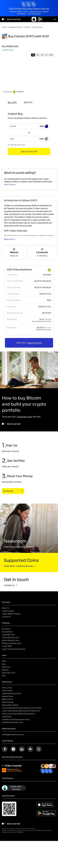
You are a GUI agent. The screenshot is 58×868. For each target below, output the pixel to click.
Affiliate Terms (7, 699)
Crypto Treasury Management (14, 649)
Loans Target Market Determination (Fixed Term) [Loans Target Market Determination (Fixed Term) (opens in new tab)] (21, 711)
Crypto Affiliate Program (11, 614)
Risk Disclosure (8, 702)
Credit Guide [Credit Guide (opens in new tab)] (7, 717)
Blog (4, 664)
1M (42, 55)
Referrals (5, 670)
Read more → (10, 239)
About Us (6, 608)
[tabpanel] (29, 133)
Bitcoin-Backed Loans (11, 640)
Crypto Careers (8, 611)
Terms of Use (7, 688)
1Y (46, 55)
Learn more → (10, 184)
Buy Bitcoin (6, 629)
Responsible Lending (10, 705)
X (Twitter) (42, 256)
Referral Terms (8, 696)
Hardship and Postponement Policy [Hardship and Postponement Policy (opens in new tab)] (16, 720)
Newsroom (6, 667)
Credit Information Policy (12, 694)
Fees (4, 676)
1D (33, 55)
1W (37, 55)
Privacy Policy (7, 691)
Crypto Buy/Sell (8, 635)
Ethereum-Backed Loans (12, 643)
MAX (51, 55)
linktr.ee (14, 256)
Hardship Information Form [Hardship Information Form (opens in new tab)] (13, 722)
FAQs (4, 661)
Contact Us (6, 617)
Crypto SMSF (7, 646)
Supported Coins (15, 27)
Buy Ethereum (7, 632)
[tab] (12, 102)
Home (4, 27)
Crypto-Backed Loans (11, 638)
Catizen (27, 27)
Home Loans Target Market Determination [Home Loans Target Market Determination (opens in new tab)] (18, 714)
